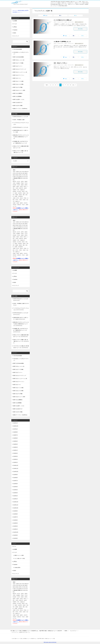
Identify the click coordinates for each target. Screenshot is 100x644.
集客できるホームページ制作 (19, 90)
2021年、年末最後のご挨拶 (19, 120)
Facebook (15, 30)
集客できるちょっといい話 (19, 60)
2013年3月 (15, 526)
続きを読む (82, 29)
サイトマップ (16, 36)
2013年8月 (15, 514)
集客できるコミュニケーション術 (20, 72)
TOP (37, 631)
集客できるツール (17, 78)
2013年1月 (15, 529)
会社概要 (15, 21)
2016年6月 (15, 438)
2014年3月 (15, 493)
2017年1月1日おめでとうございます (21, 127)
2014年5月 (15, 487)
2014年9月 (15, 475)
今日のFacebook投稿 (18, 49)
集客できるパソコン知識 (18, 81)
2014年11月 (16, 468)
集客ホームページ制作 (19, 555)
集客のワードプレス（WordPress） (21, 109)
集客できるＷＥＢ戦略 (18, 106)
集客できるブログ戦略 (18, 87)
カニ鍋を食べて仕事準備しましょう (62, 42)
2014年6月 (15, 484)
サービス (15, 24)
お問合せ (15, 27)
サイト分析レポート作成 (20, 558)
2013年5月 (15, 523)
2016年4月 (15, 441)
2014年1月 (15, 499)
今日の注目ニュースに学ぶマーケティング (21, 53)
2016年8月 (15, 432)
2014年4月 (15, 490)
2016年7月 (15, 435)
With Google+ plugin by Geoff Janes (50, 642)
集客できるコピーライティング (20, 69)
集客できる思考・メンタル (19, 99)
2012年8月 (15, 538)
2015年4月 (15, 453)
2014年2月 (15, 496)
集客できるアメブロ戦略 (18, 63)
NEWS (15, 33)
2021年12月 (16, 426)
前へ (47, 85)
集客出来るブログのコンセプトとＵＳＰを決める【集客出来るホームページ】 (21, 137)
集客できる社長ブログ (79, 22)
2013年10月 (16, 508)
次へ (74, 85)
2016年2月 (15, 447)
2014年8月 (15, 478)
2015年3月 (15, 456)
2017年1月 (15, 429)
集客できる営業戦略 (17, 96)
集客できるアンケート (18, 66)
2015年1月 (15, 462)
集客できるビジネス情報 (18, 84)
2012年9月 (15, 535)
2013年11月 (16, 505)
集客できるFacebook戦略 (18, 57)
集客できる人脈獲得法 (18, 93)
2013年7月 (15, 517)
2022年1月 (15, 423)
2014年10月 (16, 472)
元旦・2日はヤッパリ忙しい (60, 63)
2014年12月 (16, 465)
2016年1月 (15, 450)
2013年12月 (16, 502)
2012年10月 (16, 532)
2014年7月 (15, 481)
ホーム (15, 546)
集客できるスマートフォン (19, 75)
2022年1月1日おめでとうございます (21, 117)
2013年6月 (15, 520)
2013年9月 (15, 511)
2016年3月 (15, 444)
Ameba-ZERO (17, 568)
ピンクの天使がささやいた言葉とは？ (63, 20)
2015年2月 (15, 459)
